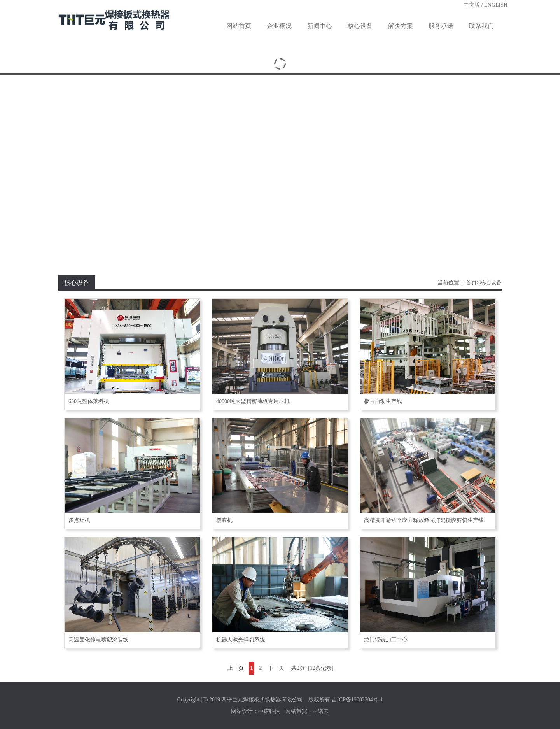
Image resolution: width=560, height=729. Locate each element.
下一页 (276, 668)
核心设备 (360, 26)
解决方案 (401, 26)
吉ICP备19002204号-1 (357, 700)
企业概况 (279, 26)
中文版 (472, 5)
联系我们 (481, 26)
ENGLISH (496, 5)
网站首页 (239, 26)
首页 (471, 283)
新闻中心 (320, 26)
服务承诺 (441, 26)
